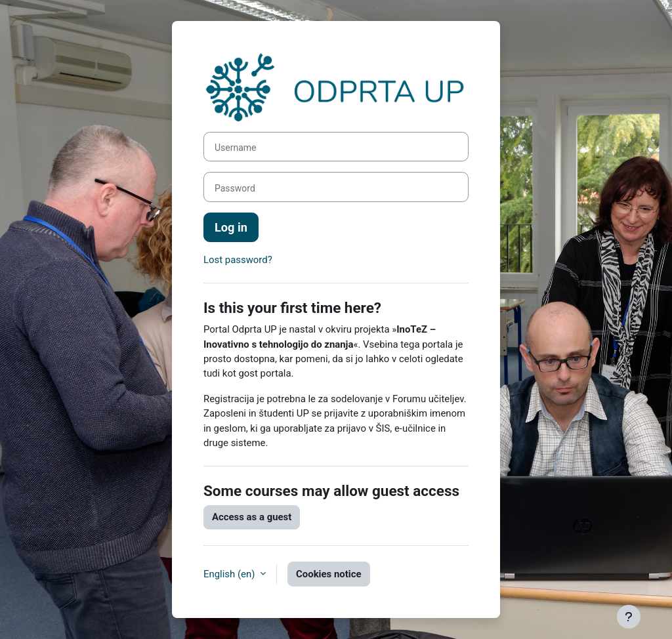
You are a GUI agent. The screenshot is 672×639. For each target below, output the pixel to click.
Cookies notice (328, 574)
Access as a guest (252, 517)
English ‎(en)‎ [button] (230, 574)
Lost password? (238, 260)
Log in (231, 227)
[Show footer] (629, 617)
